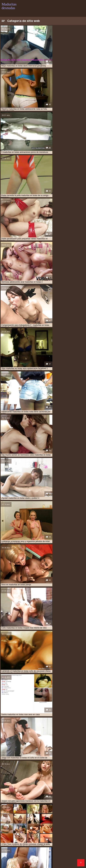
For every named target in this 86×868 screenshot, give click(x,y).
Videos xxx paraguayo (26, 861)
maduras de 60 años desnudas (60, 778)
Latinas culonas (39, 843)
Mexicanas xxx (35, 825)
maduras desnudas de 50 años (41, 780)
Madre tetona (54, 848)
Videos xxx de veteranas (33, 835)
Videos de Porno (24, 809)
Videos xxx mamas (40, 856)
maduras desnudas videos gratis (17, 785)
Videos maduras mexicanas (30, 822)
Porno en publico (12, 817)
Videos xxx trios (50, 817)
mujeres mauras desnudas (26, 799)
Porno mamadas (11, 848)
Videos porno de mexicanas (61, 815)
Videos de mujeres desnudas (66, 843)
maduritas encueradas (34, 792)
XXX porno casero (37, 863)
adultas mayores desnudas (15, 769)
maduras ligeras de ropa (14, 789)
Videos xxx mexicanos (34, 840)
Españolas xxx (46, 838)
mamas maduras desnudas (26, 796)
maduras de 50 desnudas (32, 778)
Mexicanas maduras (52, 807)
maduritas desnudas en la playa (56, 791)
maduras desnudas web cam (49, 785)
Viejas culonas (10, 815)
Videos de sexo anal (66, 812)
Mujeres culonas (63, 827)
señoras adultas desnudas (54, 799)
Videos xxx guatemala (57, 825)
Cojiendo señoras (51, 861)
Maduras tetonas (30, 807)
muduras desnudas (22, 798)
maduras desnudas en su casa (53, 782)
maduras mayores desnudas (42, 789)
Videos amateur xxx (60, 840)
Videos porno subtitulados (31, 845)
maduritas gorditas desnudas (16, 794)
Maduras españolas (42, 812)
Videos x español (36, 858)
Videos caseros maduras (44, 851)
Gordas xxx (8, 845)
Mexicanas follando (13, 851)
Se (27, 851)
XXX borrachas (20, 843)
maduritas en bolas (11, 792)
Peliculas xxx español (32, 815)
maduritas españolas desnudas (63, 792)
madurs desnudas (59, 794)
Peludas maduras (17, 853)
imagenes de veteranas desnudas (38, 771)
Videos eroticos (60, 809)
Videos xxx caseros (41, 827)
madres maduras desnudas (26, 773)
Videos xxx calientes (13, 858)
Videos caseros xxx (64, 856)
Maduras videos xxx (34, 848)
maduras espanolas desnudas (38, 787)
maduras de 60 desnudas (13, 780)
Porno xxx (77, 825)
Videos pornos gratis (13, 863)
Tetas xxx (52, 858)
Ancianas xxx (42, 809)
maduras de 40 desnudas (55, 776)
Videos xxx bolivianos (24, 838)
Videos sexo (66, 858)
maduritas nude (41, 794)
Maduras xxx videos (18, 812)
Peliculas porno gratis (46, 820)
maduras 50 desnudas (51, 773)
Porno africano (46, 833)
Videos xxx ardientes (40, 853)
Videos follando (10, 807)
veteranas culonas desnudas (38, 801)
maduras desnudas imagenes (31, 783)
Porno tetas (30, 833)
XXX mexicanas (33, 830)
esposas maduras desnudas (43, 769)
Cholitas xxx (65, 830)
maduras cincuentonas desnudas (40, 775)
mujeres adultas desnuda (46, 798)
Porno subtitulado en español (64, 845)
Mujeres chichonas (18, 856)
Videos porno (61, 853)
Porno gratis (25, 820)
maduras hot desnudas (66, 787)
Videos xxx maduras (67, 838)
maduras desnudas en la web (22, 782)
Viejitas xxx (70, 848)
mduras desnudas (49, 796)
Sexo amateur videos (61, 835)
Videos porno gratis (58, 822)
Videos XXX (50, 830)
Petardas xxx (69, 817)
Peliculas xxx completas (15, 827)
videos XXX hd (31, 817)
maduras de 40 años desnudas (27, 776)
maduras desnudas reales (60, 783)
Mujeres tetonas (11, 840)
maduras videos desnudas (25, 791)
